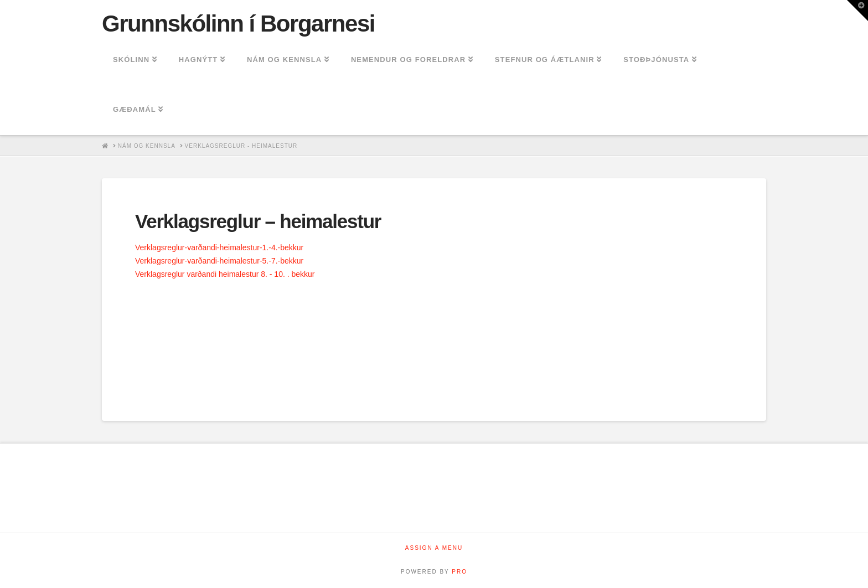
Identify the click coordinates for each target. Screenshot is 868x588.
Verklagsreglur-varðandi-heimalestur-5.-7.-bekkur (219, 261)
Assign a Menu (434, 548)
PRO (459, 572)
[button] (857, 11)
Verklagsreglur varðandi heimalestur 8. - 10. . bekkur (225, 274)
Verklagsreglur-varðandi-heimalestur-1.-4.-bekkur (219, 247)
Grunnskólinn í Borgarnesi (238, 24)
